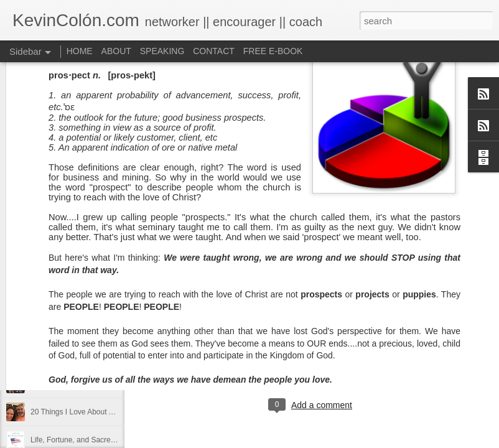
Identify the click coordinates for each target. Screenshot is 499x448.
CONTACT (214, 51)
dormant (301, 354)
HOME (80, 51)
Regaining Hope (57, 384)
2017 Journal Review (65, 356)
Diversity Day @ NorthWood (77, 328)
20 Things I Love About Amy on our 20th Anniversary (117, 412)
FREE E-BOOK (273, 51)
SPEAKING (162, 51)
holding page (366, 354)
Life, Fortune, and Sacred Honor (84, 440)
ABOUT (116, 51)
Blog (272, 354)
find (329, 354)
